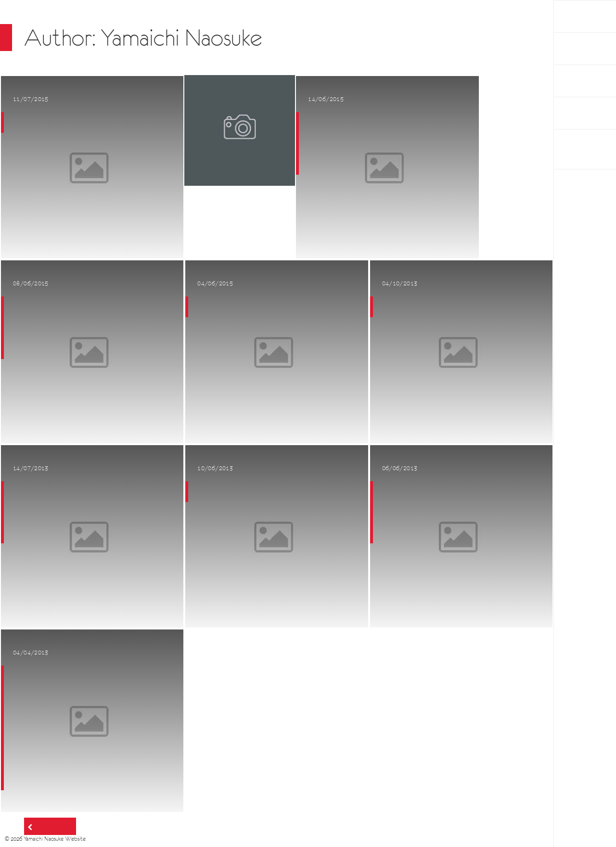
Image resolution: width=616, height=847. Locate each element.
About (572, 81)
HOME (573, 16)
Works (572, 49)
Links (570, 113)
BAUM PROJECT (576, 149)
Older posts (53, 826)
